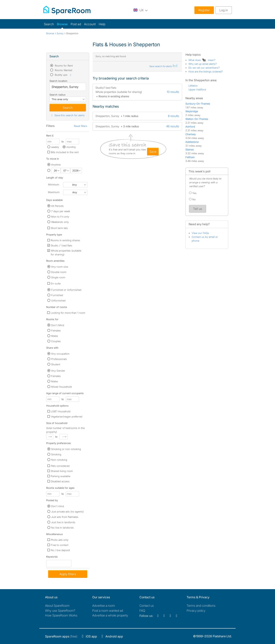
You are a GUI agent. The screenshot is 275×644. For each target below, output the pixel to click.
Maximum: (54, 192)
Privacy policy (196, 611)
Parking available (61, 476)
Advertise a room (104, 606)
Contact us (147, 606)
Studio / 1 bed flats (61, 245)
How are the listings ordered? (206, 71)
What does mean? (202, 60)
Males (55, 336)
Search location (58, 81)
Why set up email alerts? (203, 64)
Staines (190, 149)
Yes (193, 193)
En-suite (56, 283)
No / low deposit (60, 550)
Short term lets (59, 228)
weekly (55, 147)
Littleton (193, 86)
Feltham (190, 157)
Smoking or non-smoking (66, 449)
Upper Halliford (197, 89)
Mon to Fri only (60, 217)
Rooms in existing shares (65, 240)
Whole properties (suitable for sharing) (66, 253)
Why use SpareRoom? (60, 611)
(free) (61, 636)
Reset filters (81, 126)
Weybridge (192, 111)
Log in (224, 10)
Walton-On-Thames (197, 119)
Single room (58, 277)
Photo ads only (60, 540)
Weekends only (60, 222)
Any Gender (58, 371)
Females (56, 331)
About (57, 606)
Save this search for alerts (68, 115)
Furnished (57, 295)
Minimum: (54, 184)
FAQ (142, 611)
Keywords (52, 558)
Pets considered (60, 466)
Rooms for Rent (63, 66)
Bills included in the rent (65, 152)
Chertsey (191, 134)
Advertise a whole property (110, 615)
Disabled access (60, 481)
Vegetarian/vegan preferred (67, 417)
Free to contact (60, 545)
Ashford (190, 127)
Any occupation (60, 354)
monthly (71, 147)
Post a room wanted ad (108, 611)
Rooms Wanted (63, 70)
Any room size (60, 267)
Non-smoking (59, 460)
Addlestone (192, 142)
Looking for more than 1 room (68, 313)
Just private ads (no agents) (67, 512)
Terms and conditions (201, 606)
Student (56, 364)
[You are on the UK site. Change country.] (141, 10)
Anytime (56, 165)
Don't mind (58, 506)
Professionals (59, 359)
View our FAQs (200, 233)
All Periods (57, 206)
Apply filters (68, 574)
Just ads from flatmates (65, 517)
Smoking (56, 454)
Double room (59, 272)
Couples (56, 341)
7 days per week (61, 211)
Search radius (57, 95)
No (192, 199)
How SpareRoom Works (61, 615)
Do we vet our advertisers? (204, 68)
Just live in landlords (63, 522)
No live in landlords (62, 528)
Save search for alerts (163, 66)
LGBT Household (61, 411)
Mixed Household (61, 387)
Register (204, 10)
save (153, 152)
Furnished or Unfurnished (66, 290)
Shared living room (62, 471)
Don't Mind (58, 325)
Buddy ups (63, 75)
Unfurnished (58, 300)
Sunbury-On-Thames (198, 104)
